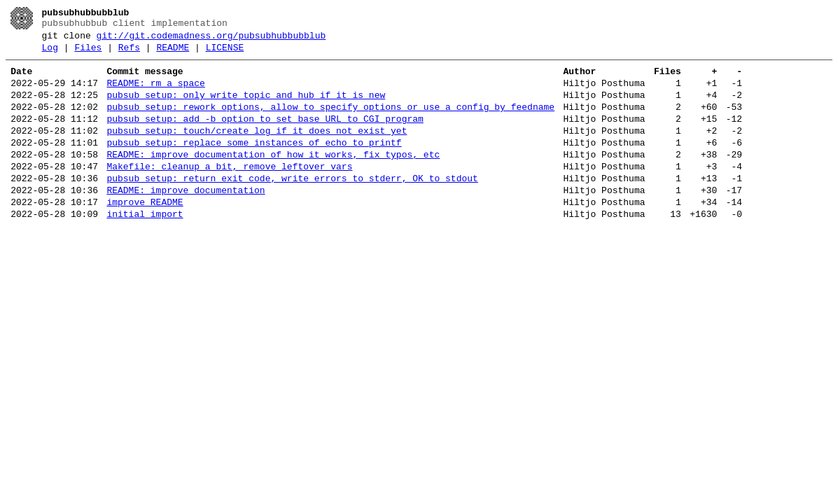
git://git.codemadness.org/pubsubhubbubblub (211, 40)
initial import (145, 248)
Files (88, 54)
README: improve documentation (186, 220)
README (173, 54)
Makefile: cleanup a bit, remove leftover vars (229, 192)
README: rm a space (155, 94)
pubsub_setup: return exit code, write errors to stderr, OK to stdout (292, 206)
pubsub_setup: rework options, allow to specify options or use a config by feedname (330, 122)
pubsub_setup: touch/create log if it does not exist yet (257, 150)
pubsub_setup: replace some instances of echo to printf (254, 164)
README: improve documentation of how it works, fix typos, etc (273, 178)
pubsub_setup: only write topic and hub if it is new (246, 108)
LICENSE (225, 54)
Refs (129, 54)
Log (50, 54)
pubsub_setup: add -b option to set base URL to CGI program (265, 136)
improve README (145, 234)
